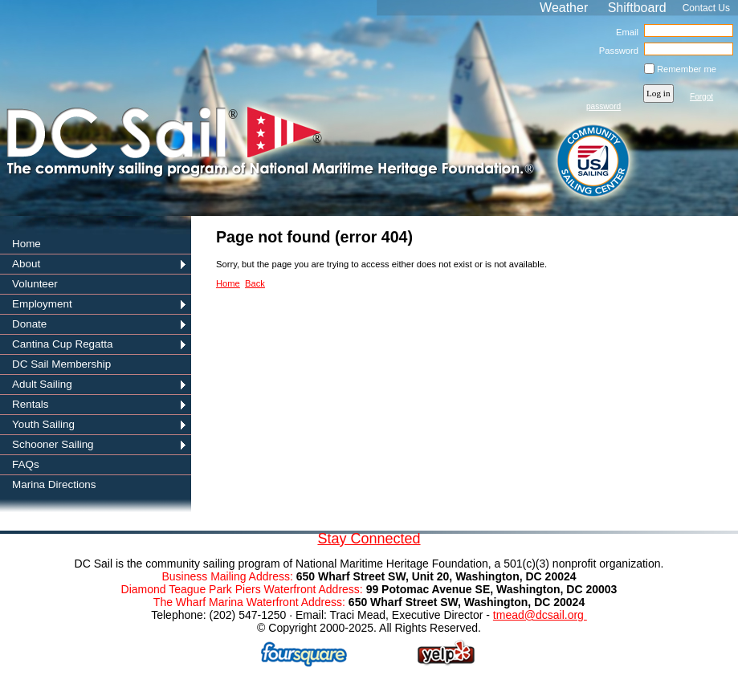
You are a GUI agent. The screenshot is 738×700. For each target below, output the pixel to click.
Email (624, 32)
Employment (42, 304)
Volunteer (35, 284)
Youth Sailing (43, 424)
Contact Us (706, 8)
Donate (29, 324)
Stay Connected (369, 539)
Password (616, 51)
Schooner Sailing (53, 444)
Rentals (31, 404)
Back (255, 283)
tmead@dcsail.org (540, 615)
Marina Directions (54, 484)
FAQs (26, 464)
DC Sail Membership (61, 364)
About (26, 264)
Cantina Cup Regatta (63, 344)
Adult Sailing (42, 384)
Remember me (687, 69)
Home (27, 244)
